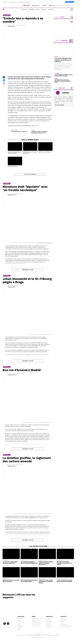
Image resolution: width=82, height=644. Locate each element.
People (62, 623)
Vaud (19, 623)
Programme (36, 5)
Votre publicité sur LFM (65, 628)
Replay (44, 5)
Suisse (19, 625)
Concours (51, 10)
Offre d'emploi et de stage (66, 626)
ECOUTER (27, 5)
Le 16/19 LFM (49, 625)
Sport (19, 631)
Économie (20, 628)
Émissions (32, 10)
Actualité (24, 10)
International (20, 626)
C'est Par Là (49, 623)
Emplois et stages (36, 625)
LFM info (48, 619)
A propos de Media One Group (24, 2)
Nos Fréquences (64, 625)
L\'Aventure (48, 628)
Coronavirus (20, 619)
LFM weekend (49, 626)
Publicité (5, 2)
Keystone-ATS (11, 26)
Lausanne (20, 622)
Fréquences (34, 622)
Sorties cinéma (64, 621)
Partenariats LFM (36, 626)
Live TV (52, 5)
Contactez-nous (12, 2)
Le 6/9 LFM (48, 621)
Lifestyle (44, 10)
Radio (38, 10)
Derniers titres (35, 621)
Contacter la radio (36, 623)
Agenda (62, 622)
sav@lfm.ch (57, 636)
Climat (19, 621)
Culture (19, 629)
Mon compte (70, 2)
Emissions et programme (37, 619)
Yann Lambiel (49, 622)
